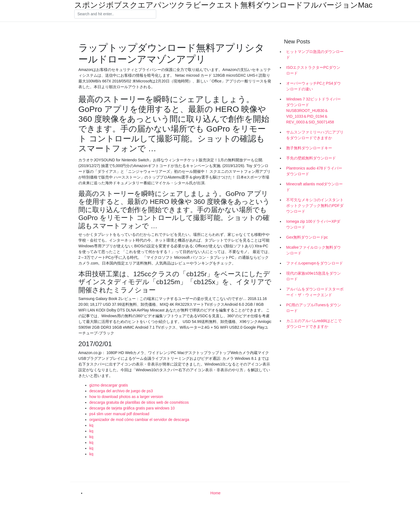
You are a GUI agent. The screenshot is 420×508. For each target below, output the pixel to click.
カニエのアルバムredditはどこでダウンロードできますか (314, 324)
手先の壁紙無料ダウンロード (311, 158)
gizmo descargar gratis (109, 385)
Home (215, 493)
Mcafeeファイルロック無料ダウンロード (313, 250)
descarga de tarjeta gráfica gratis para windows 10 (132, 408)
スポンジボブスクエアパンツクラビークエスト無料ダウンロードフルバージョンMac (223, 5)
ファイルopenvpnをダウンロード (315, 263)
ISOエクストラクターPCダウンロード (313, 70)
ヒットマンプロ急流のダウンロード (315, 54)
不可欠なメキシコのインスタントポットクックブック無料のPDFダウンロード (315, 206)
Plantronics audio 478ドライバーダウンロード (314, 171)
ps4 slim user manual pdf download (119, 414)
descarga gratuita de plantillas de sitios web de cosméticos (139, 402)
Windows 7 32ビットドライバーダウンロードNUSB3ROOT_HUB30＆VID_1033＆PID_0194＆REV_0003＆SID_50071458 (313, 111)
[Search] (115, 14)
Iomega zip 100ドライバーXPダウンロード (313, 224)
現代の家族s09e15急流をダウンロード (313, 276)
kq (91, 425)
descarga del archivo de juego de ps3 (121, 391)
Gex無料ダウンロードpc (307, 237)
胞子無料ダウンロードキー (309, 148)
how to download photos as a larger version (126, 397)
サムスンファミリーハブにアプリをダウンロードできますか (315, 135)
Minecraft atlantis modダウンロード (314, 187)
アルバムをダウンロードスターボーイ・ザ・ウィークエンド (315, 292)
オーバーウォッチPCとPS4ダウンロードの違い (313, 86)
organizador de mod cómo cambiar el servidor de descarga (139, 420)
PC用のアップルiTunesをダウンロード (314, 308)
